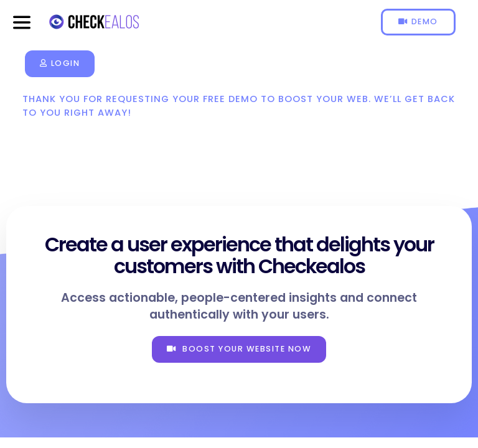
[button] (22, 22)
